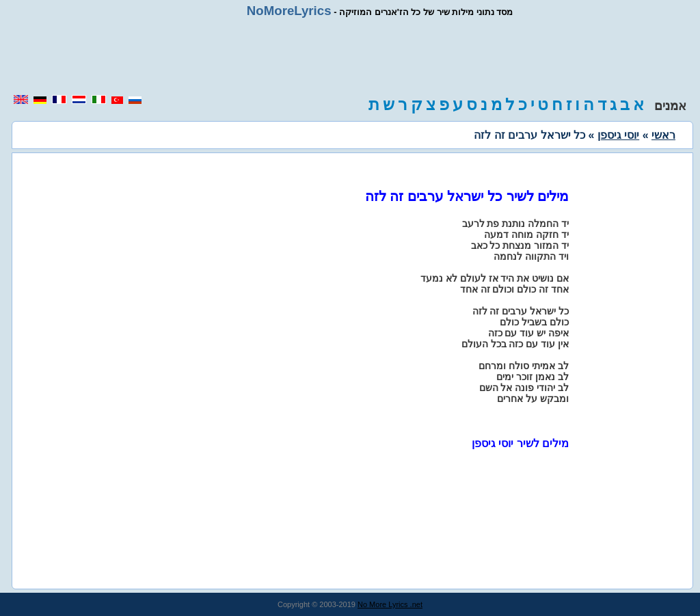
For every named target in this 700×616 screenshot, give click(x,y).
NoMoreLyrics (289, 11)
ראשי (663, 135)
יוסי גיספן (618, 135)
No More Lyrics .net (390, 604)
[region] (350, 56)
